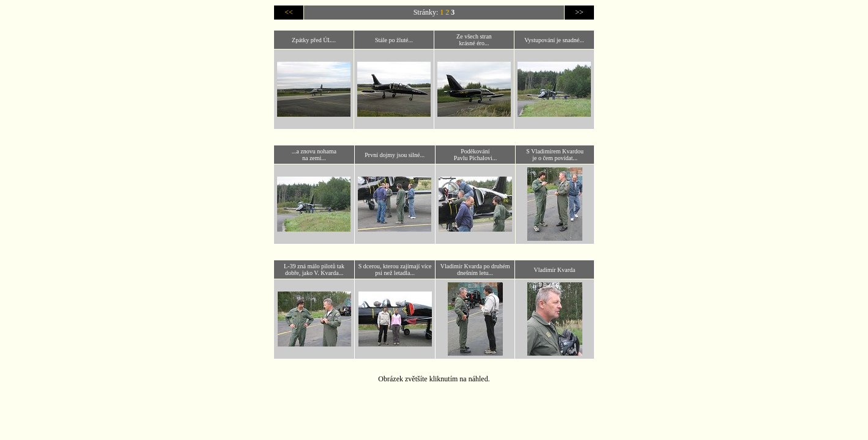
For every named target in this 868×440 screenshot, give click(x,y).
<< (289, 12)
